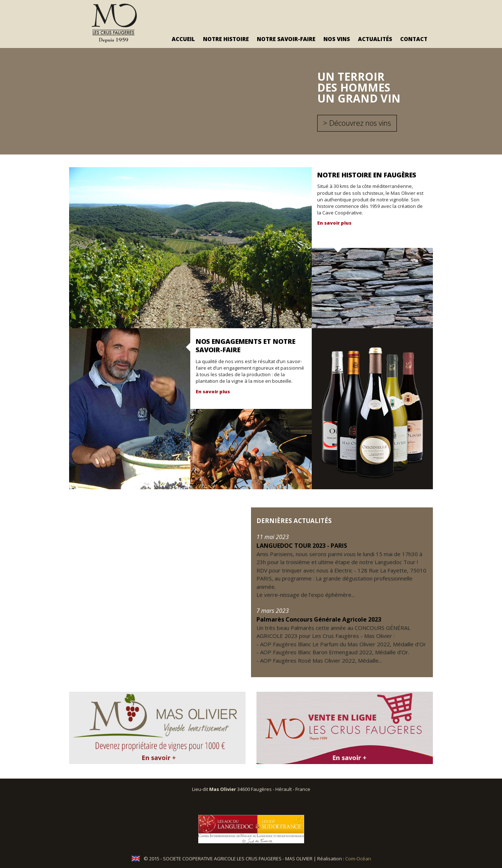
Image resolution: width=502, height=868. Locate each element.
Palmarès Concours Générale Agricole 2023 (319, 619)
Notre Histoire (226, 39)
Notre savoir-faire (286, 39)
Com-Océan (358, 859)
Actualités (375, 39)
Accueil (183, 39)
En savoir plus (334, 223)
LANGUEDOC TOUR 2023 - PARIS (302, 546)
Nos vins (337, 39)
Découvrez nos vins (360, 123)
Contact (414, 39)
